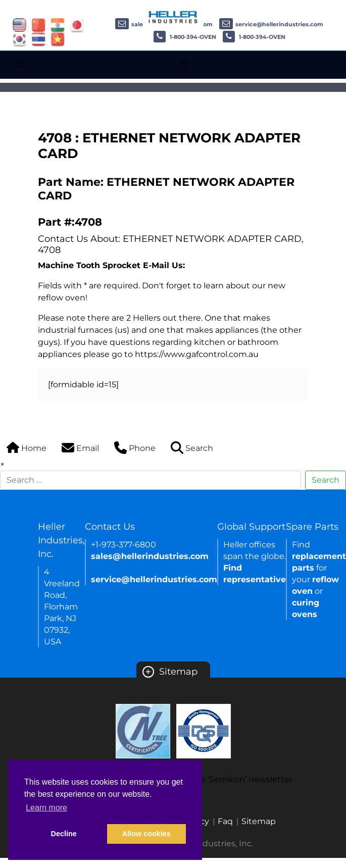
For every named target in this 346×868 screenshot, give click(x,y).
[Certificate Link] (143, 730)
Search (326, 480)
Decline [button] (64, 834)
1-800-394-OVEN (185, 37)
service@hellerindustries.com (271, 24)
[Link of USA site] (19, 24)
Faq (225, 821)
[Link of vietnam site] (58, 39)
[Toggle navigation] (18, 64)
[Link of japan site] (77, 24)
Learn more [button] (46, 808)
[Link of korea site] (19, 39)
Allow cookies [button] (146, 834)
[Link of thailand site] (39, 39)
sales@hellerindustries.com (150, 556)
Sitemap (170, 672)
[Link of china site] (39, 24)
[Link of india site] (58, 24)
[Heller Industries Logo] (173, 16)
